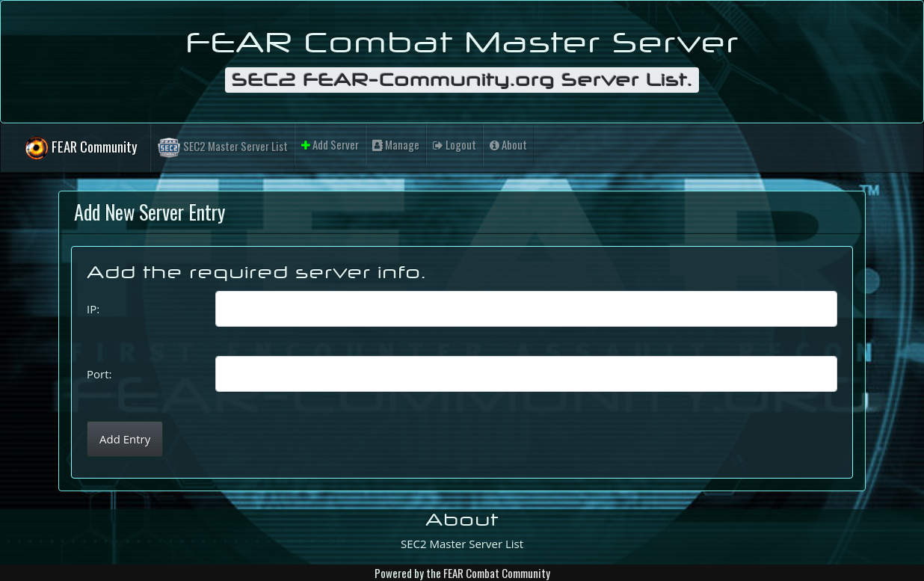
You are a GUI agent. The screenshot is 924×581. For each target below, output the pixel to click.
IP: (93, 309)
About (508, 144)
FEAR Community (81, 148)
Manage (396, 144)
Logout (455, 144)
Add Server (330, 144)
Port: (99, 374)
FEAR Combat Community (497, 573)
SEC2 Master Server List (222, 148)
